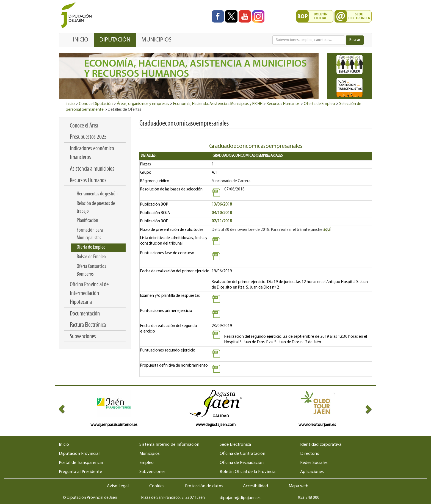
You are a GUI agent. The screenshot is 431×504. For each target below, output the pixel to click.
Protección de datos (204, 486)
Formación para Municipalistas (90, 234)
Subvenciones (152, 472)
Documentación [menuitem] (85, 314)
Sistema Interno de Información (169, 445)
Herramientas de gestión (97, 194)
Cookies (157, 486)
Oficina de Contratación (242, 454)
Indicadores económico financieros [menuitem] (92, 153)
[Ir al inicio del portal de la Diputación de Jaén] (78, 15)
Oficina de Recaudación (242, 463)
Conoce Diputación (96, 104)
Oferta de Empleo (319, 104)
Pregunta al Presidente (80, 472)
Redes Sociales (314, 463)
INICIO (81, 40)
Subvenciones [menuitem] (83, 337)
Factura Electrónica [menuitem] (88, 325)
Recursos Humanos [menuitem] (88, 181)
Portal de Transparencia (81, 463)
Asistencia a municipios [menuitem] (92, 169)
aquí (327, 230)
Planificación (87, 221)
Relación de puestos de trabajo (96, 207)
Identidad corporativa (321, 445)
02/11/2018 (222, 221)
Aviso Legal (118, 486)
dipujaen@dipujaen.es (240, 498)
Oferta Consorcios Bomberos (91, 270)
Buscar (355, 40)
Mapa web (299, 486)
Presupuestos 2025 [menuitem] (88, 137)
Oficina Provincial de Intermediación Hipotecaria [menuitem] (89, 294)
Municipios (150, 454)
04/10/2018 (222, 213)
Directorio (310, 454)
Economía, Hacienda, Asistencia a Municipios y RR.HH (218, 104)
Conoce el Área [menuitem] (84, 126)
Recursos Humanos (283, 104)
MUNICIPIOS (156, 40)
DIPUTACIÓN (115, 40)
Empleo (147, 463)
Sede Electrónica (235, 445)
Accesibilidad (255, 486)
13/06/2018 (222, 205)
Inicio (70, 104)
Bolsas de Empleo (91, 257)
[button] (67, 409)
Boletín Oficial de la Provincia (248, 472)
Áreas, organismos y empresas (143, 104)
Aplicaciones (312, 472)
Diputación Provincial (79, 454)
